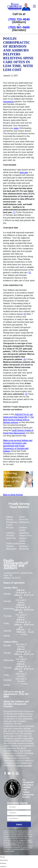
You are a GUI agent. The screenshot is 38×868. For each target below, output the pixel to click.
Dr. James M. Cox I (26, 848)
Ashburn (10, 517)
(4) (25, 359)
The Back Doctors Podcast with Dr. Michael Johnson (18, 420)
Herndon (10, 536)
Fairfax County (13, 543)
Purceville (24, 520)
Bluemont (23, 546)
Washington (11, 549)
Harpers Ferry (25, 536)
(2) (30, 273)
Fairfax (22, 543)
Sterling (10, 520)
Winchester (24, 549)
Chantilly (10, 546)
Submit (19, 824)
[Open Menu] (34, 6)
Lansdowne (24, 533)
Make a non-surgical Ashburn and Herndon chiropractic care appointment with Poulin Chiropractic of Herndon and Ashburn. (18, 446)
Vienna (22, 517)
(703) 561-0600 (19, 27)
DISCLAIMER (12, 844)
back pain (24, 172)
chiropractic (8, 102)
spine (16, 128)
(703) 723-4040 (19, 19)
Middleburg (24, 522)
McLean (10, 528)
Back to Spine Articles (13, 495)
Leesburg (10, 533)
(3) (25, 314)
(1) (14, 212)
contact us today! (24, 765)
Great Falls (11, 538)
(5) (26, 394)
